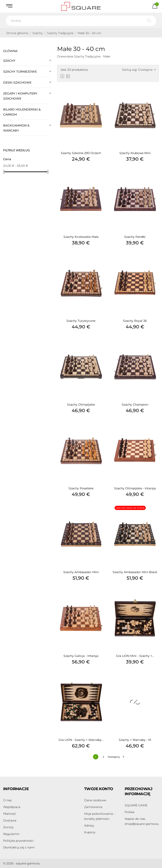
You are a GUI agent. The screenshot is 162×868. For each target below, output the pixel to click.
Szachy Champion (135, 405)
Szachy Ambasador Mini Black (135, 572)
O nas (7, 800)
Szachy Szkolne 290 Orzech (81, 153)
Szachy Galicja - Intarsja (81, 656)
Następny (116, 757)
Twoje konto (99, 789)
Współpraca (12, 807)
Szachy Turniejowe (20, 72)
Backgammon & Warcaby (16, 128)
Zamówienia (93, 807)
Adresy (89, 825)
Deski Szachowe (17, 83)
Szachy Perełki (135, 237)
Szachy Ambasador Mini (81, 572)
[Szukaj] (81, 21)
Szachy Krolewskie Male (81, 237)
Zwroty (8, 827)
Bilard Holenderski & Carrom (22, 112)
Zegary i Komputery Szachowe (20, 96)
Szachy (9, 61)
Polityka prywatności (18, 841)
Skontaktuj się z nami (19, 847)
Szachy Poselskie (81, 488)
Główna (10, 51)
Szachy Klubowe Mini (135, 153)
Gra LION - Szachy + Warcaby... (81, 740)
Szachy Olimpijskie (81, 405)
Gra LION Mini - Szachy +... (135, 656)
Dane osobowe (95, 800)
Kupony (90, 832)
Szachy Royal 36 (135, 321)
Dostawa (10, 820)
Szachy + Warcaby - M (135, 740)
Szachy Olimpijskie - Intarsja (135, 488)
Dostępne (147, 70)
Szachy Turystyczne (81, 321)
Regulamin (11, 834)
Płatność (10, 814)
